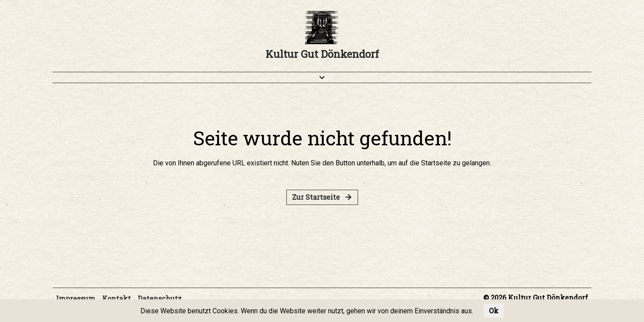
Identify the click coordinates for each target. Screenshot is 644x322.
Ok (494, 310)
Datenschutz (160, 298)
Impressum (76, 298)
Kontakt (116, 298)
